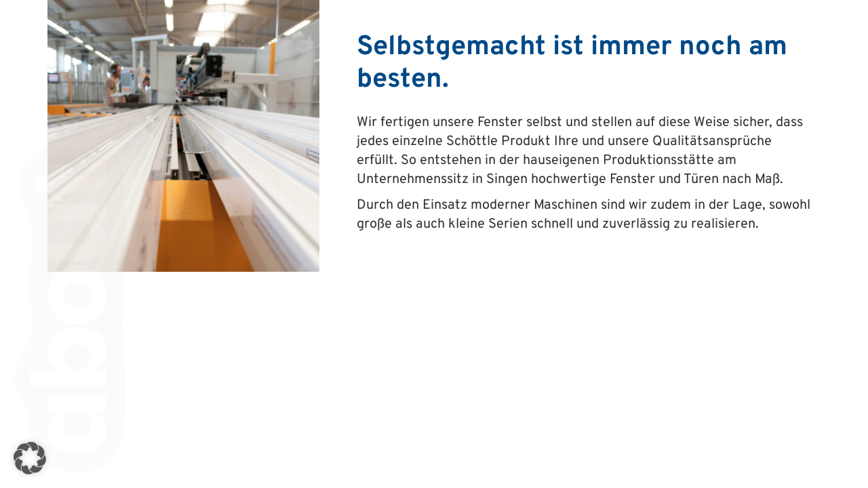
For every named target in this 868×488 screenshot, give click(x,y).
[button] (30, 458)
